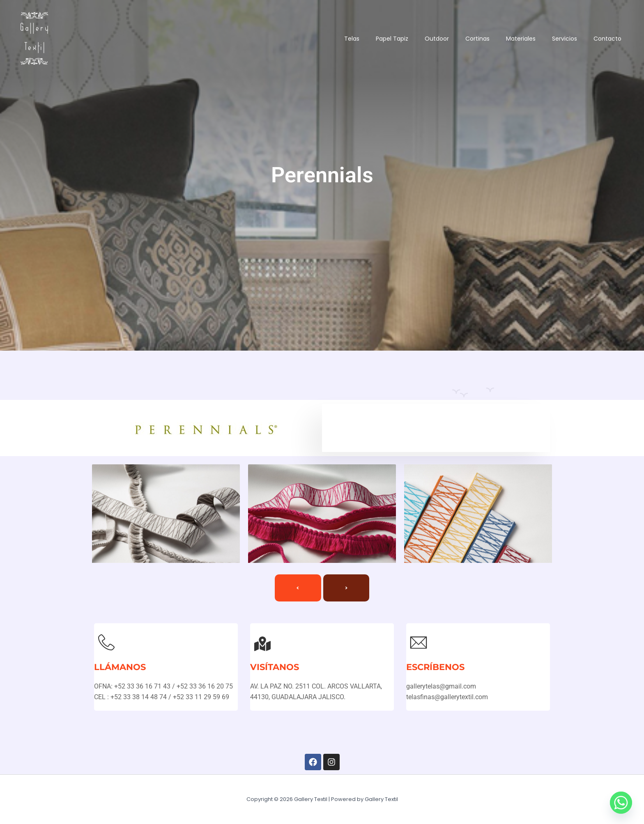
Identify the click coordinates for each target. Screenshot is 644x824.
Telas (325, 39)
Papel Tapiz (369, 39)
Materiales (511, 39)
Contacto (605, 39)
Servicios (558, 39)
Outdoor (418, 39)
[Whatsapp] (621, 803)
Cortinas (463, 39)
